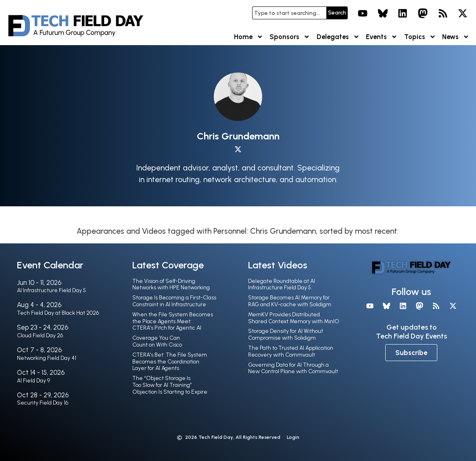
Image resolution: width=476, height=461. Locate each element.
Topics (420, 37)
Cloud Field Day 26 (40, 335)
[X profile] (238, 149)
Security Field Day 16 (43, 403)
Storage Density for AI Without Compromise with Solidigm (286, 334)
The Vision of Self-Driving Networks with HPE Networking (171, 284)
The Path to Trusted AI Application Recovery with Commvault (291, 351)
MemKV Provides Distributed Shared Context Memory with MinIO (294, 318)
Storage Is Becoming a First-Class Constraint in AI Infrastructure (174, 301)
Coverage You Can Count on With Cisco (157, 341)
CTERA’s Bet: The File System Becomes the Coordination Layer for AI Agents (170, 362)
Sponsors (290, 37)
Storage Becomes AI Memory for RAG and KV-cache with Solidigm (290, 301)
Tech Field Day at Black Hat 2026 (58, 313)
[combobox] (289, 13)
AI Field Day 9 (33, 381)
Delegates (338, 37)
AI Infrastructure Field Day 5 (51, 290)
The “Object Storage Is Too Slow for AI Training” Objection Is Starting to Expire (170, 385)
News (456, 37)
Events (382, 37)
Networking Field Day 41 (47, 358)
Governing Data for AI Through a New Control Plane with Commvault (293, 368)
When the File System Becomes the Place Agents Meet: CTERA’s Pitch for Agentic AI (173, 321)
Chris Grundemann (238, 136)
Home (249, 37)
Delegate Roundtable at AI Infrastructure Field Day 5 (282, 284)
